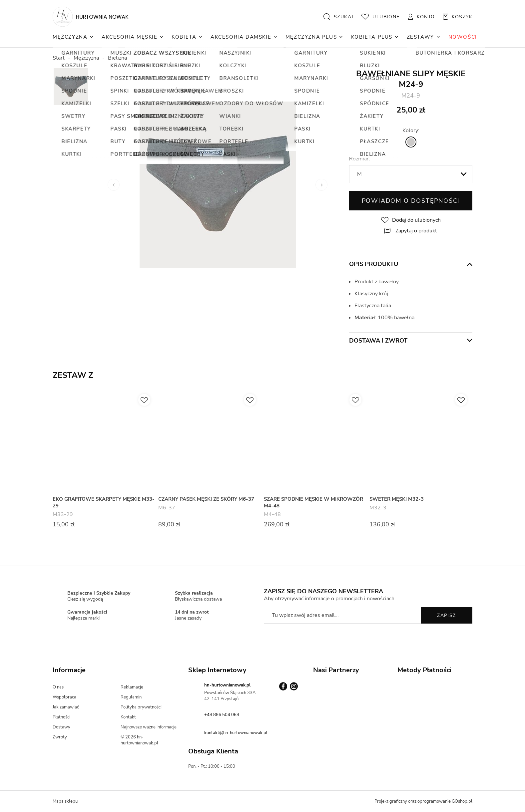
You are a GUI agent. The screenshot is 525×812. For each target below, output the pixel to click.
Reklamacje (132, 687)
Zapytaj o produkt (416, 231)
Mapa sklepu (65, 801)
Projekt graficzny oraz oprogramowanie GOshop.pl (423, 801)
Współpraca (64, 697)
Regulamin (131, 697)
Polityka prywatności (141, 707)
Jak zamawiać (66, 707)
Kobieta (184, 37)
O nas (58, 687)
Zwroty (60, 737)
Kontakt (128, 717)
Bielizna (117, 58)
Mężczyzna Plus (311, 37)
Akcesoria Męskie (130, 37)
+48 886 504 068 (222, 715)
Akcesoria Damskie (241, 37)
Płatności (61, 717)
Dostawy (61, 727)
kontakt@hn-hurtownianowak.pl (236, 733)
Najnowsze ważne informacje (149, 727)
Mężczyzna (70, 37)
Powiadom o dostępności (411, 201)
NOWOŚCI (463, 37)
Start (59, 58)
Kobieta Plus (372, 37)
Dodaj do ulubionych (416, 220)
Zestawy (420, 37)
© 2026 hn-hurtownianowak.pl (139, 740)
